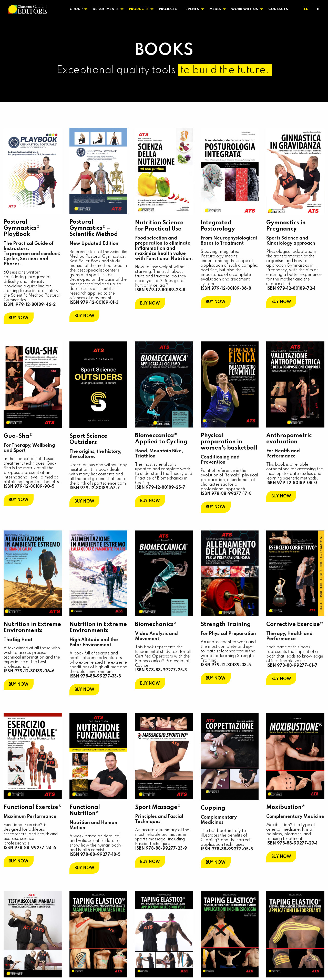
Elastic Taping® (91, 900)
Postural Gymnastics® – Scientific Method (94, 228)
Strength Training (226, 624)
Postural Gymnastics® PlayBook (22, 228)
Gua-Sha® (18, 436)
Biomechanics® (156, 624)
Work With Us (245, 9)
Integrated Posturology (218, 226)
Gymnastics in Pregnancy (286, 226)
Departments (106, 9)
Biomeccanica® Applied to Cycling (161, 439)
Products (139, 9)
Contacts (278, 9)
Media (215, 9)
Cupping (213, 808)
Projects (168, 9)
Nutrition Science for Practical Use (159, 226)
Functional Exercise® (33, 807)
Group (76, 9)
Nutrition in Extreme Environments (33, 627)
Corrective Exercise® (295, 624)
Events (192, 9)
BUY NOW (19, 318)
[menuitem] (77, 9)
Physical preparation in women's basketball (229, 442)
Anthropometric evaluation (289, 439)
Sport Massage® (158, 807)
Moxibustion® (286, 807)
